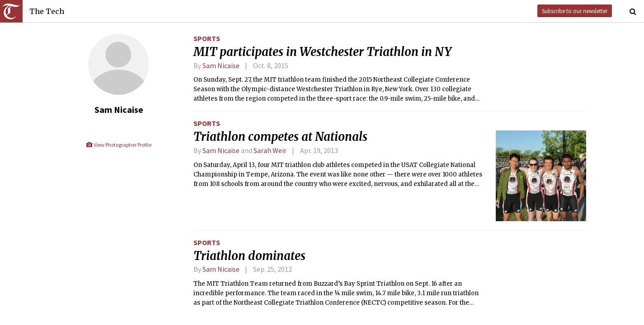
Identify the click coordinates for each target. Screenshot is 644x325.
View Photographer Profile (119, 145)
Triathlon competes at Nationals (280, 137)
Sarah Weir (270, 150)
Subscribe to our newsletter (575, 11)
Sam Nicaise (221, 65)
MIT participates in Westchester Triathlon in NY (322, 52)
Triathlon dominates (249, 256)
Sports (207, 38)
